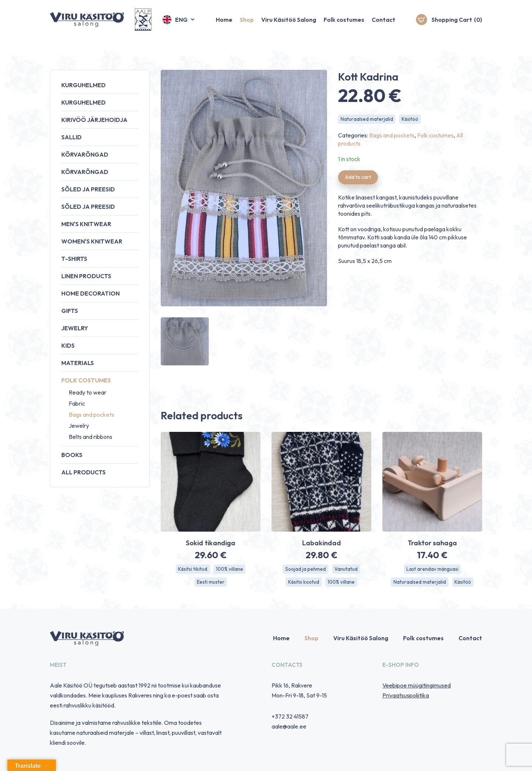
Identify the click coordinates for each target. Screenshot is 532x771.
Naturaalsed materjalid (367, 119)
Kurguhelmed (83, 85)
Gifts (70, 311)
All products (83, 472)
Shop (247, 24)
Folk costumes (344, 24)
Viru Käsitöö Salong (289, 24)
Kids (68, 345)
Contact (383, 24)
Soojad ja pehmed (305, 569)
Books (72, 455)
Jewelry (75, 328)
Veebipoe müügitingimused (417, 686)
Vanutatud (347, 569)
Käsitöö (411, 119)
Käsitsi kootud (303, 583)
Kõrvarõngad (85, 154)
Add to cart (359, 178)
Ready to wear (88, 392)
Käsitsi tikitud (192, 569)
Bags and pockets (91, 415)
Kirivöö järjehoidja (94, 120)
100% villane (230, 569)
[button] (179, 24)
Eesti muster (211, 583)
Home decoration (91, 293)
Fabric (77, 403)
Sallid (71, 137)
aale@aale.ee (289, 727)
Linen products (86, 276)
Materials (78, 363)
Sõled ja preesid (88, 189)
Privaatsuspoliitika (406, 696)
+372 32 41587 (290, 717)
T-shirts (74, 259)
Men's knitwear (86, 224)
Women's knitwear (92, 241)
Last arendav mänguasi (432, 569)
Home (224, 24)
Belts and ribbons (91, 437)
